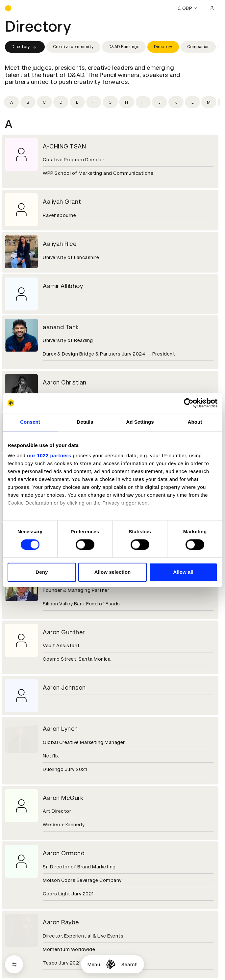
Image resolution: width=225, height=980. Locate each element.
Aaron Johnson (64, 688)
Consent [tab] (30, 422)
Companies (198, 47)
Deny (42, 572)
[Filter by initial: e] (77, 102)
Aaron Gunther (64, 632)
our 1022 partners (49, 455)
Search (129, 965)
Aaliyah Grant (62, 202)
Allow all (183, 572)
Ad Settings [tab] (140, 422)
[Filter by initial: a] (12, 102)
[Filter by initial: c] (44, 102)
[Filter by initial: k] (176, 102)
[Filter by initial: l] (192, 102)
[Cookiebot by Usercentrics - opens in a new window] (189, 403)
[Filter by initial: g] (110, 102)
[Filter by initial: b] (28, 102)
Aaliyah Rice (60, 244)
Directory (25, 47)
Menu (94, 965)
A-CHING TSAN (64, 146)
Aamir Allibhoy (63, 286)
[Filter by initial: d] (61, 102)
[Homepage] (111, 964)
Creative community (73, 47)
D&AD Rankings (124, 47)
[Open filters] (14, 964)
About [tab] (195, 422)
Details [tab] (85, 422)
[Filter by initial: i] (143, 102)
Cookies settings (33, 943)
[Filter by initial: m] (209, 102)
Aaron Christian (65, 382)
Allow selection (113, 572)
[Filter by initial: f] (94, 102)
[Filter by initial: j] (160, 102)
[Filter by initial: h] (127, 102)
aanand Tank (61, 327)
